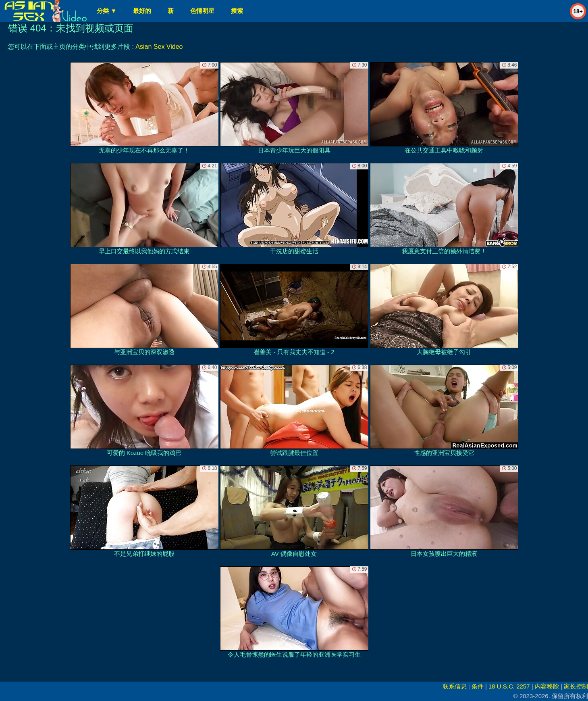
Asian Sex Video (159, 47)
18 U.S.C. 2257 (509, 686)
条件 (478, 686)
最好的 (142, 11)
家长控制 (576, 686)
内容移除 (547, 686)
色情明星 (202, 11)
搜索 (237, 11)
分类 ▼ (107, 11)
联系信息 (455, 686)
